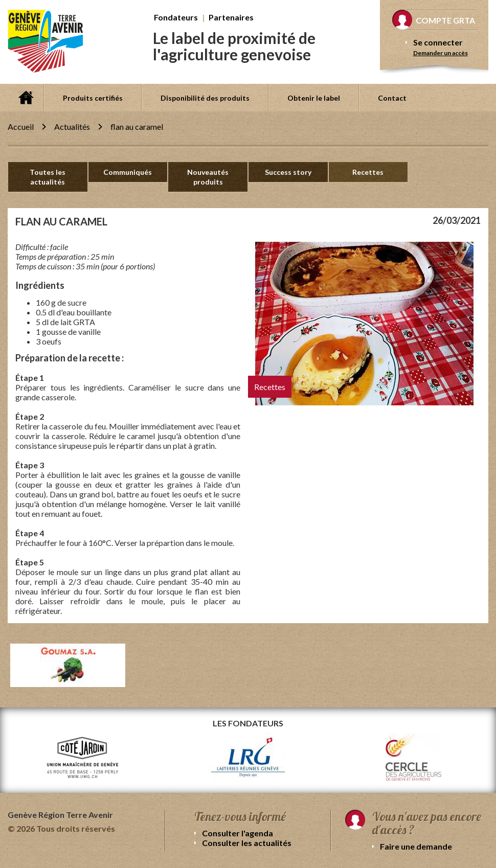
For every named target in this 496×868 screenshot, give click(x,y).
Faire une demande (416, 846)
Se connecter (438, 42)
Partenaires (231, 17)
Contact (392, 98)
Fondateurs (176, 17)
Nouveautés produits (208, 177)
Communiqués (128, 172)
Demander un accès (441, 53)
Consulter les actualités (247, 843)
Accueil (26, 98)
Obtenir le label (314, 98)
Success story (288, 172)
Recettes (368, 172)
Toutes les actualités (48, 177)
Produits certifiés (93, 98)
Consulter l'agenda (238, 833)
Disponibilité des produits (205, 98)
